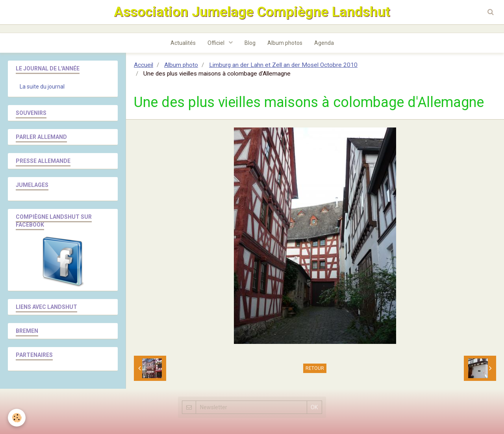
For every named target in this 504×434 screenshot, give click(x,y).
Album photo (181, 65)
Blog (250, 43)
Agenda (324, 43)
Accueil (144, 65)
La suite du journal (42, 87)
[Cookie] (17, 418)
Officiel (217, 43)
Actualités (183, 43)
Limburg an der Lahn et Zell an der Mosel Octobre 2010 (283, 65)
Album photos (285, 43)
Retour (315, 368)
